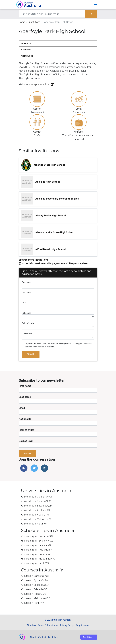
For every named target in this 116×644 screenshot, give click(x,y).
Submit (31, 354)
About (33, 637)
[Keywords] (52, 14)
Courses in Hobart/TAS (34, 594)
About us (26, 43)
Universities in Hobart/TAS (36, 515)
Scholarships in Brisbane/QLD (38, 545)
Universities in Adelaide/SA (36, 510)
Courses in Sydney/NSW (35, 580)
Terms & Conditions (48, 625)
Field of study (28, 323)
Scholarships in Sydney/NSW (37, 541)
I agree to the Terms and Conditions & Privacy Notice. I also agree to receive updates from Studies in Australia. (58, 345)
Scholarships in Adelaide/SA (37, 550)
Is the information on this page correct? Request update (53, 263)
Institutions (34, 22)
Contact (42, 637)
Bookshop (53, 637)
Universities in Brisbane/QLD (37, 506)
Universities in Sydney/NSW (37, 501)
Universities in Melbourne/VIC (38, 519)
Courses (26, 50)
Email (24, 303)
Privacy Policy (67, 625)
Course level (27, 333)
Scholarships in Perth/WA (35, 563)
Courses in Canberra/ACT (35, 576)
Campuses (27, 56)
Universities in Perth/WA (35, 524)
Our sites (88, 637)
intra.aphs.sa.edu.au (41, 84)
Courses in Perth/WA (33, 603)
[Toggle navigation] (95, 4)
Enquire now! (83, 625)
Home (22, 22)
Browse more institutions (34, 260)
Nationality (26, 313)
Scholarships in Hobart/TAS (37, 554)
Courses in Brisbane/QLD (35, 585)
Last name (26, 292)
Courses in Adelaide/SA (35, 589)
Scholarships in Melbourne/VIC (38, 559)
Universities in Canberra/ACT (37, 497)
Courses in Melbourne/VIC (36, 598)
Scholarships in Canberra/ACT (38, 536)
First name (26, 282)
